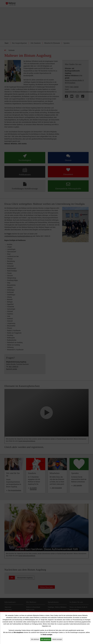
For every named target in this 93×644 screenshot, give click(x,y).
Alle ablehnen (35, 639)
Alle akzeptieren (46, 639)
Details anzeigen (58, 639)
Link (50, 626)
